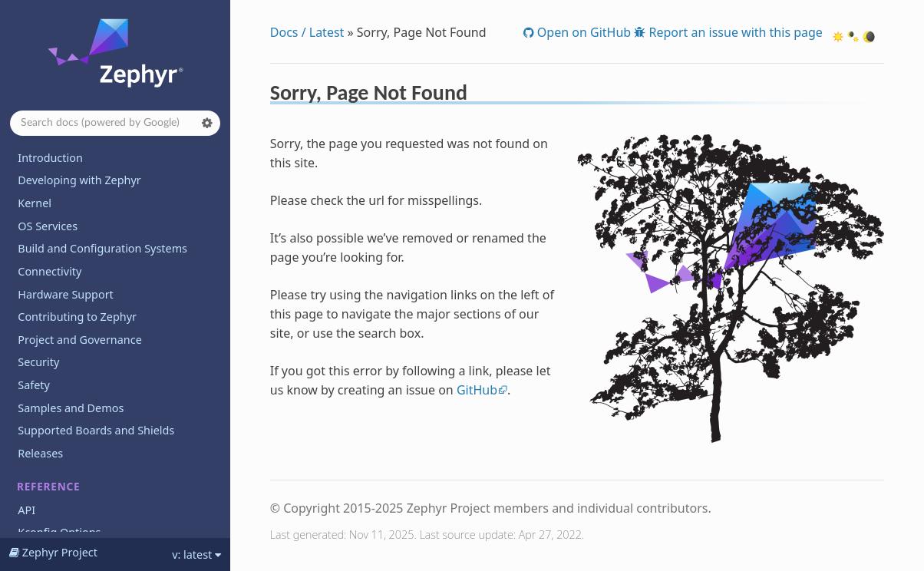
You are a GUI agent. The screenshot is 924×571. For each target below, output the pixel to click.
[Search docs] (115, 123)
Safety (34, 385)
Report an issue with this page (734, 32)
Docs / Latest (307, 32)
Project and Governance (79, 340)
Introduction (50, 158)
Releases (40, 453)
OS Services (48, 226)
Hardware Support (65, 294)
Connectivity (49, 271)
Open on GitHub (582, 32)
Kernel (35, 203)
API (26, 510)
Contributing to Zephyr (77, 317)
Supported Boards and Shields (96, 430)
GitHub (477, 390)
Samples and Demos (71, 408)
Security (38, 362)
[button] (207, 123)
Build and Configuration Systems (102, 248)
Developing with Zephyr (79, 180)
